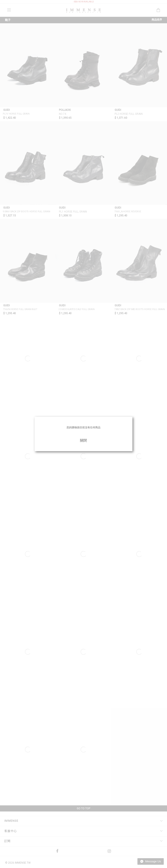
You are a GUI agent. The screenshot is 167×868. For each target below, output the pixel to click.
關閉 (83, 440)
